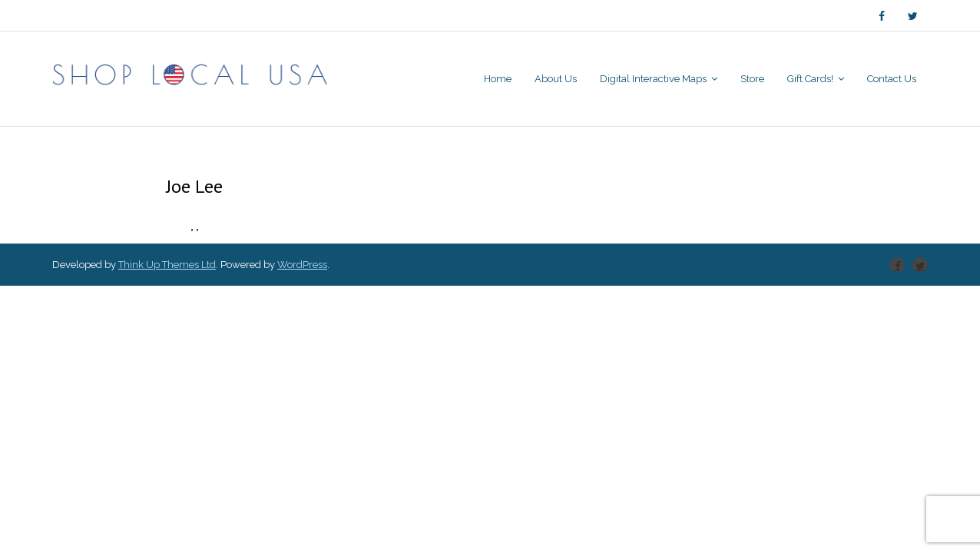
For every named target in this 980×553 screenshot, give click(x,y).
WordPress (302, 265)
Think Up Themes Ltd (167, 265)
